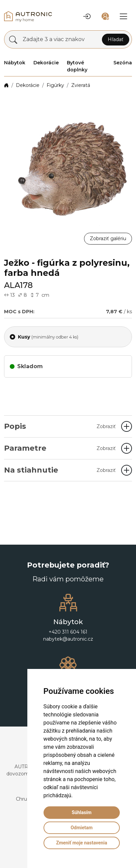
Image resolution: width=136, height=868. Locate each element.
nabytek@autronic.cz (68, 639)
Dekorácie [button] (46, 63)
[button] (87, 17)
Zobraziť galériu (108, 238)
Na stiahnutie (60, 470)
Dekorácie (28, 85)
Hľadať (116, 39)
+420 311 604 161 (68, 632)
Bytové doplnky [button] (77, 66)
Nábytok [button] (15, 63)
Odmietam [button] (81, 828)
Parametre (60, 448)
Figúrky (55, 85)
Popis (60, 426)
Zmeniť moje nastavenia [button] (81, 843)
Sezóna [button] (123, 63)
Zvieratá (81, 85)
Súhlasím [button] (81, 812)
